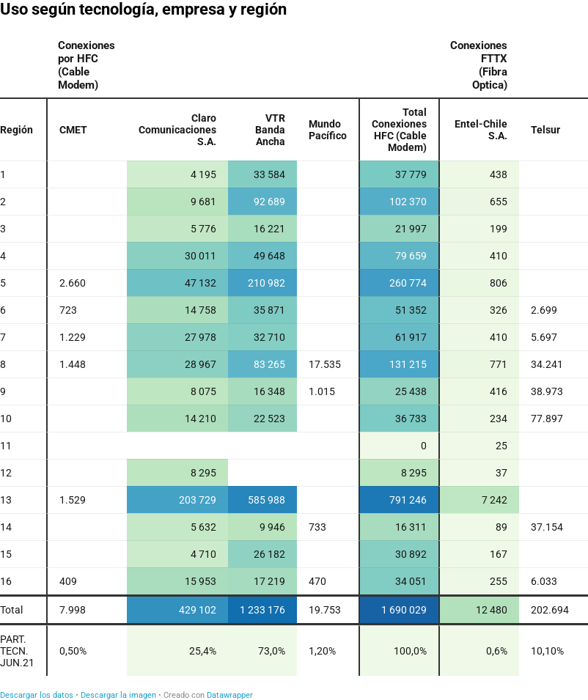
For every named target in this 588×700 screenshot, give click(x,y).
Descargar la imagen (118, 695)
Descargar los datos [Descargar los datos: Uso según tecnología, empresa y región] (37, 695)
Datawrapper (230, 695)
